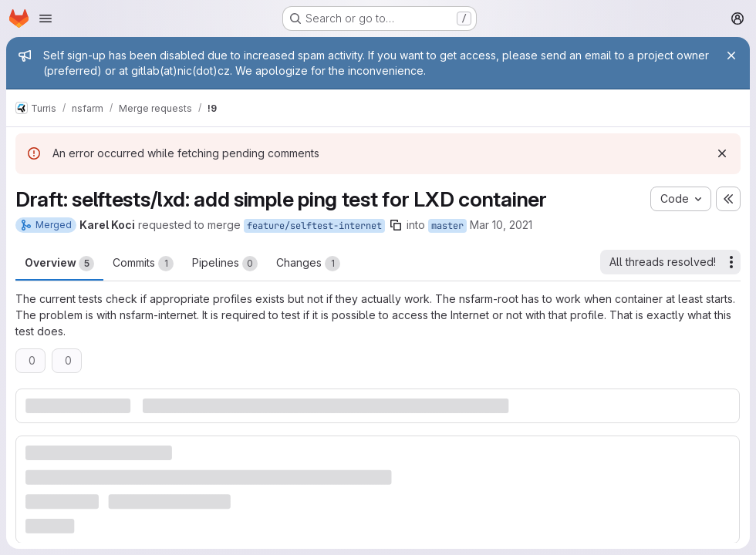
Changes (308, 264)
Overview (59, 264)
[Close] (731, 55)
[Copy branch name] (396, 225)
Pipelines (225, 264)
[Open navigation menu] (46, 18)
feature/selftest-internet (314, 226)
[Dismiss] (722, 153)
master (447, 226)
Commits (143, 264)
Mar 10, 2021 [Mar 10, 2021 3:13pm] (501, 225)
